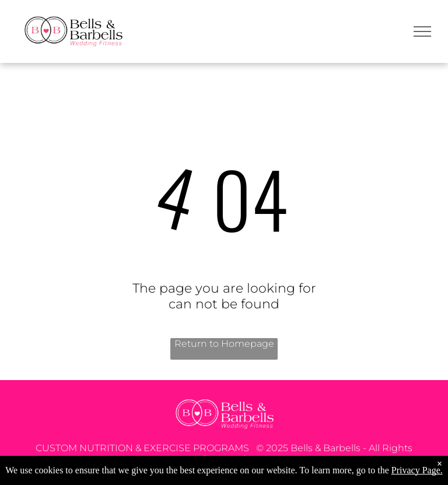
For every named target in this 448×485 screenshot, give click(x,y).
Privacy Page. (417, 470)
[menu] (422, 31)
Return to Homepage (224, 344)
